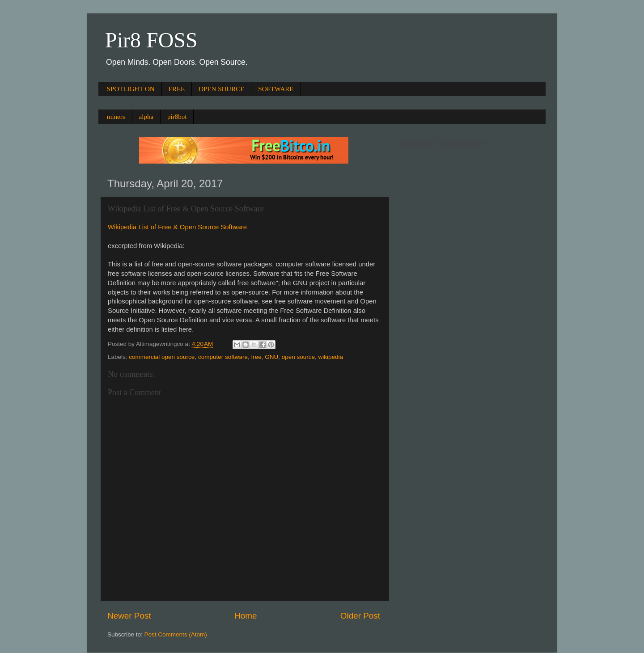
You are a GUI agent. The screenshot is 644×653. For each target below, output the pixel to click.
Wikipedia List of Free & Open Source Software (177, 227)
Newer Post (129, 616)
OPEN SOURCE (221, 89)
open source (298, 357)
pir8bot (177, 117)
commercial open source (162, 357)
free (256, 357)
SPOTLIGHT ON (131, 89)
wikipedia (331, 357)
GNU (271, 357)
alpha (146, 117)
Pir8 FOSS (151, 40)
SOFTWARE (276, 89)
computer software (223, 357)
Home (246, 616)
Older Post (360, 616)
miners (116, 117)
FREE (177, 89)
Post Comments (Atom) (176, 634)
